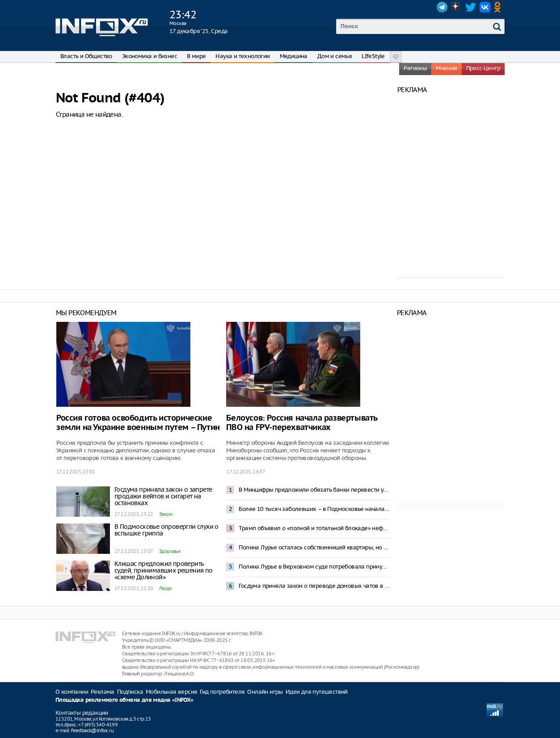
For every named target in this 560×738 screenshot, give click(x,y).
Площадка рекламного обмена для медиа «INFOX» (124, 700)
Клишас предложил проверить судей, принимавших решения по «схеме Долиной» (164, 570)
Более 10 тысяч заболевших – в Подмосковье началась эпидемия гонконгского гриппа (314, 509)
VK (485, 7)
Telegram (442, 7)
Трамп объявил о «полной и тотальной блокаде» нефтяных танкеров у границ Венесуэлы (314, 528)
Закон (166, 514)
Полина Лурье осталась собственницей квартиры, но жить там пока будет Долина (314, 547)
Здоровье (170, 551)
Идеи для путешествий (317, 692)
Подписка (130, 692)
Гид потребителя (222, 692)
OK (499, 7)
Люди (166, 588)
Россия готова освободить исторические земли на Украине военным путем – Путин (138, 423)
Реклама (103, 692)
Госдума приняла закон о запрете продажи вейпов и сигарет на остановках (163, 496)
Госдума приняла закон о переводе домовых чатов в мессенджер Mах (314, 586)
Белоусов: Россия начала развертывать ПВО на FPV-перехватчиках (302, 423)
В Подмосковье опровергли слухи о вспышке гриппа (166, 530)
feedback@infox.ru (92, 730)
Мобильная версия (171, 692)
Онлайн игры (265, 692)
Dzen (456, 7)
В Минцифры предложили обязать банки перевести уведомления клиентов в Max (314, 490)
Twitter (471, 7)
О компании (72, 692)
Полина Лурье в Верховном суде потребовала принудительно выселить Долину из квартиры (314, 567)
